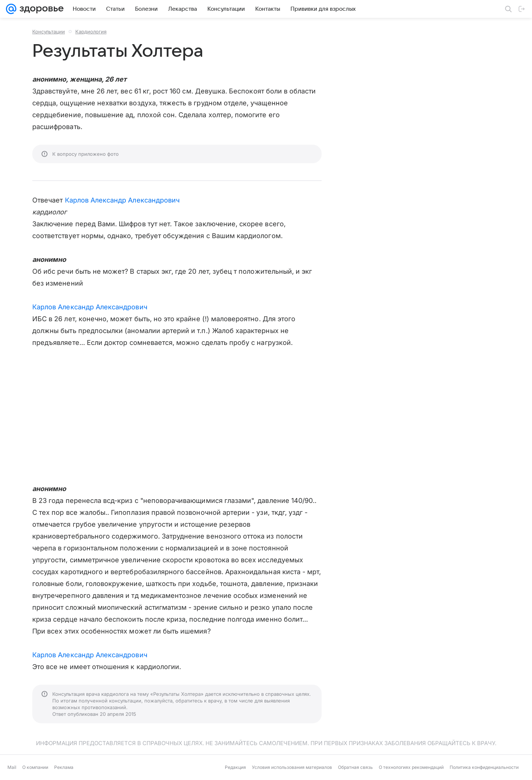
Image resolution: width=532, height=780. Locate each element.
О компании (35, 767)
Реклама (64, 767)
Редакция (235, 767)
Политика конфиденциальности (484, 767)
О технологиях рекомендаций (411, 767)
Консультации (49, 32)
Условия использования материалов (292, 767)
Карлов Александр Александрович (122, 200)
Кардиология (91, 32)
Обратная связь (355, 767)
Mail (12, 767)
